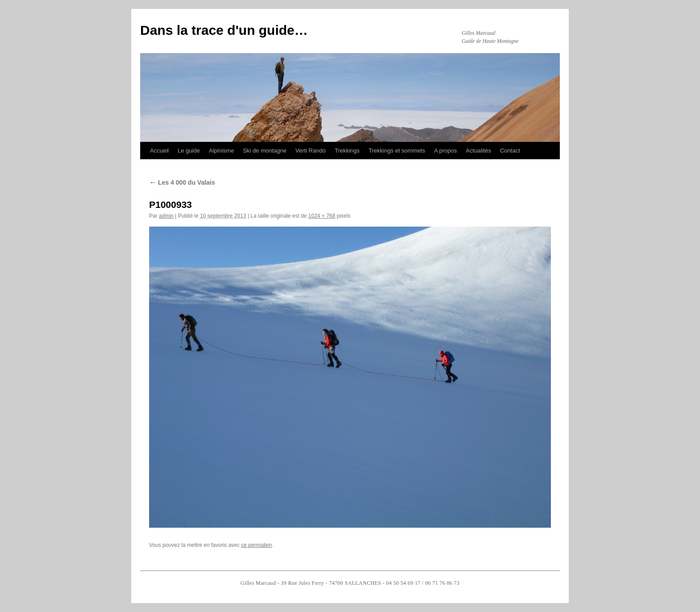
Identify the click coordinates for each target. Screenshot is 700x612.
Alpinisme (221, 151)
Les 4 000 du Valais (182, 182)
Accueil (159, 151)
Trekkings (347, 151)
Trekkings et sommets (397, 151)
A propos (445, 151)
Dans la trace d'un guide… (224, 30)
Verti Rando (311, 151)
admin (166, 216)
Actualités (479, 151)
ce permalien (256, 545)
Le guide (189, 151)
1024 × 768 (322, 216)
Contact (510, 151)
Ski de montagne (265, 151)
